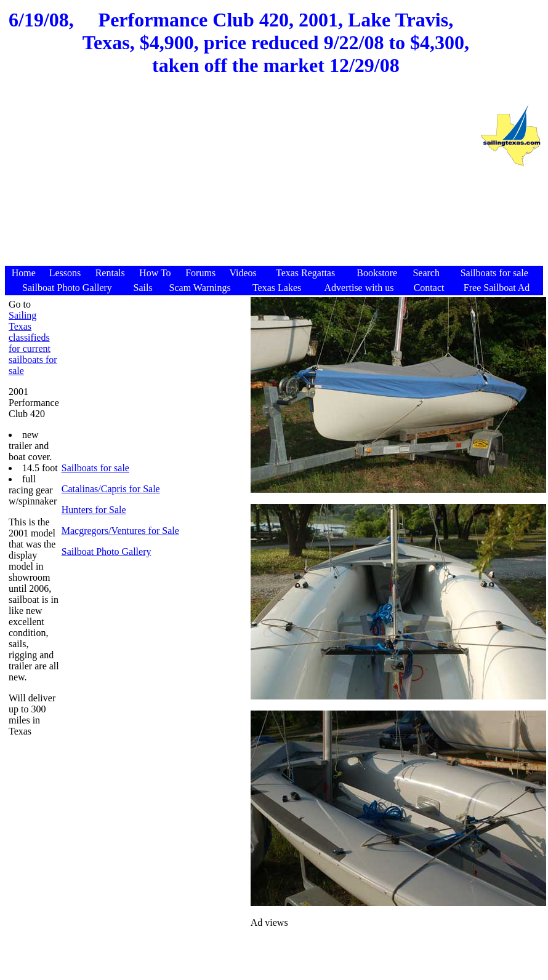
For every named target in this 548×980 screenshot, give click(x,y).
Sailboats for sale (95, 468)
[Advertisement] (242, 178)
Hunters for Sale (94, 510)
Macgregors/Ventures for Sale (120, 531)
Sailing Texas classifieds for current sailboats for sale (33, 343)
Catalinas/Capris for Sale (111, 489)
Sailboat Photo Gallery (107, 552)
